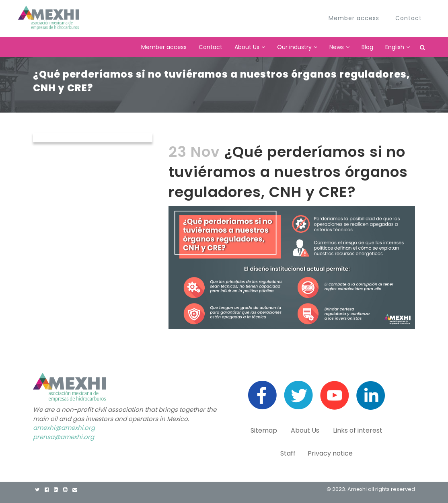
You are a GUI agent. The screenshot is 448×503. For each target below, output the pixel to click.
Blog (367, 47)
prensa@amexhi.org (64, 437)
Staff (288, 453)
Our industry (294, 47)
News (337, 47)
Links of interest (358, 430)
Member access (164, 47)
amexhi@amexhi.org (64, 428)
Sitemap (265, 430)
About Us (247, 47)
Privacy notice (330, 453)
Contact (211, 47)
